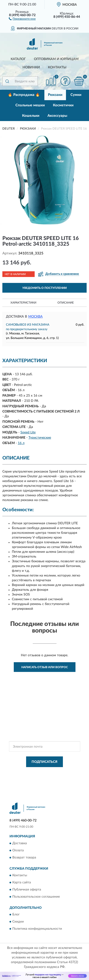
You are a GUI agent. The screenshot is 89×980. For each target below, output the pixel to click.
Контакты (57, 67)
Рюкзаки (55, 95)
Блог (16, 915)
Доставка (20, 843)
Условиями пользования (55, 777)
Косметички (63, 105)
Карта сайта (22, 882)
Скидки (18, 922)
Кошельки (31, 116)
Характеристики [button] (23, 303)
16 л (21, 443)
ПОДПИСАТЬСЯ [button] (44, 762)
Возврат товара (24, 858)
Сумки (76, 95)
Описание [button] (66, 303)
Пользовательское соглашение (36, 897)
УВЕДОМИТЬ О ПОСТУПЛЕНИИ (44, 288)
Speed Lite (28, 432)
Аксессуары (57, 116)
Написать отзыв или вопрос (45, 667)
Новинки (31, 67)
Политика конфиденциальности (37, 929)
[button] (22, 19)
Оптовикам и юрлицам (56, 59)
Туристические (40, 438)
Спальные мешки (30, 105)
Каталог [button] (18, 59)
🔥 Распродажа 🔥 (24, 95)
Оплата (18, 850)
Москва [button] (35, 317)
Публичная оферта (27, 890)
